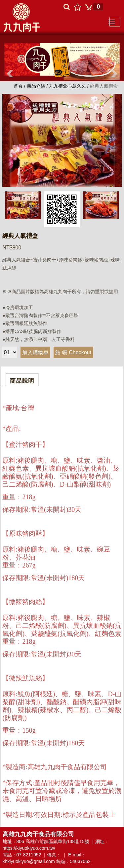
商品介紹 (36, 86)
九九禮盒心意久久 (68, 86)
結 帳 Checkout (73, 352)
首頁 (19, 86)
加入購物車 (35, 352)
